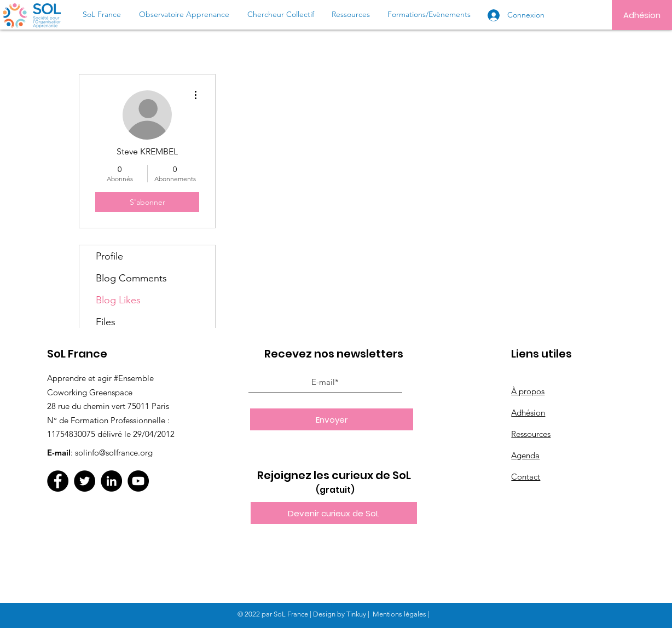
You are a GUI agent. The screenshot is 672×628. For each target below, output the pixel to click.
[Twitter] (85, 481)
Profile (109, 256)
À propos (528, 391)
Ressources (531, 434)
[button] (334, 513)
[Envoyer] (332, 419)
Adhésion (528, 413)
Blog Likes (118, 300)
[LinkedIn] (111, 481)
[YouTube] (138, 481)
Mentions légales (399, 614)
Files (106, 322)
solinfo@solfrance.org (114, 453)
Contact (526, 477)
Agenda (525, 455)
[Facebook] (58, 481)
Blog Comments (131, 278)
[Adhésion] (642, 15)
